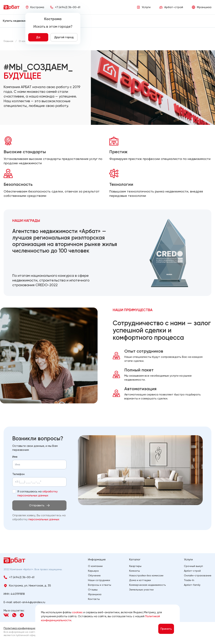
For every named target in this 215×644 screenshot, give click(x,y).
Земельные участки (141, 590)
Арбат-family (192, 585)
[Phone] (65, 7)
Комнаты (135, 571)
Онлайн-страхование (198, 575)
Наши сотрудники (99, 580)
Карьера (93, 571)
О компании (95, 566)
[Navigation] (6, 615)
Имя (15, 457)
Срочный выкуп (193, 566)
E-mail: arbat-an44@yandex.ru (24, 602)
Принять (166, 629)
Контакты (94, 599)
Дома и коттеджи (140, 580)
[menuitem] (18, 21)
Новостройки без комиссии (146, 575)
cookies (77, 612)
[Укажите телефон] (33, 482)
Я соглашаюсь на (37, 493)
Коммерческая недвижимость (148, 585)
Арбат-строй (192, 571)
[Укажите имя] (39, 465)
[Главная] (8, 41)
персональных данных (44, 519)
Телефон (18, 474)
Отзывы (93, 590)
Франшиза (95, 594)
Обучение (94, 575)
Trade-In (189, 580)
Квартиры (135, 566)
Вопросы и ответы (100, 585)
